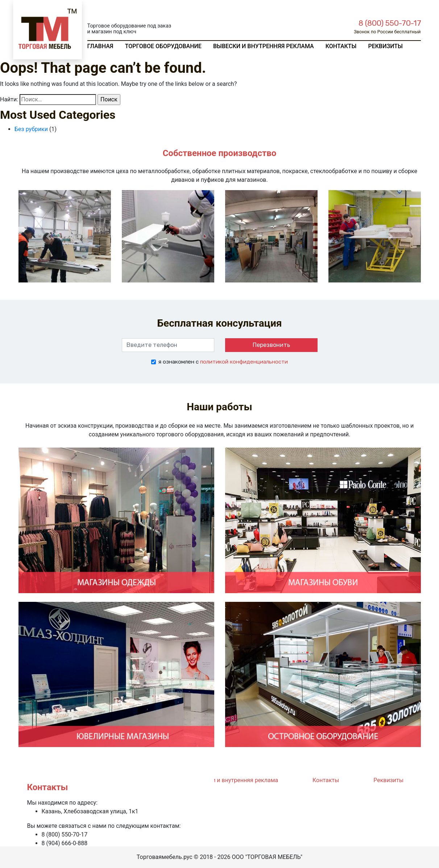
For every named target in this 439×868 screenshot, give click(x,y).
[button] (49, 236)
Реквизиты (385, 46)
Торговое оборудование (163, 46)
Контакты (341, 46)
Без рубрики (31, 129)
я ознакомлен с (223, 362)
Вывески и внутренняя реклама (264, 46)
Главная (100, 46)
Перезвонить (271, 345)
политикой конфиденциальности (244, 362)
